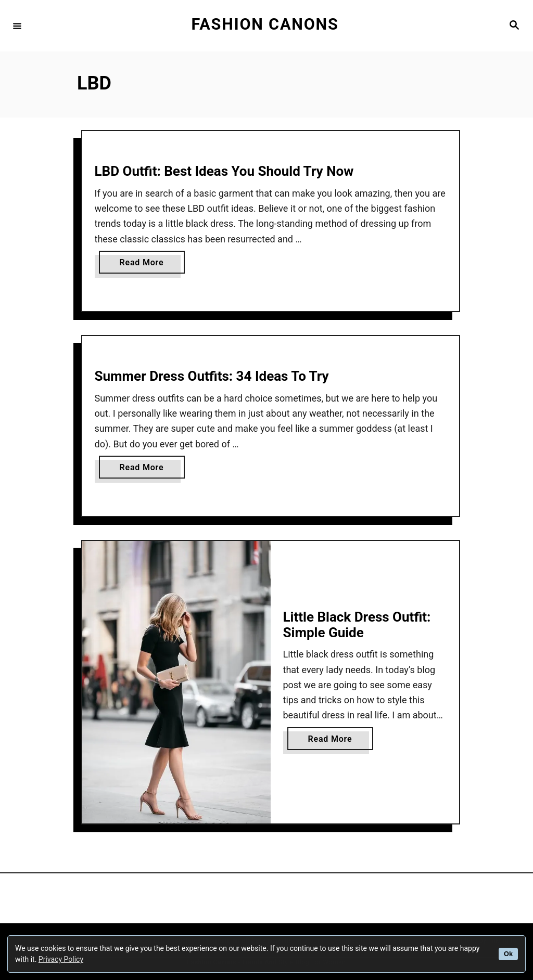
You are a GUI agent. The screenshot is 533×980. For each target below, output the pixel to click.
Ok (508, 954)
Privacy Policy (61, 959)
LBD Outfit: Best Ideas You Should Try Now (224, 171)
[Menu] (17, 25)
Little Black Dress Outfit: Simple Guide (357, 625)
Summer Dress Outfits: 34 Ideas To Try (212, 376)
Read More (145, 265)
